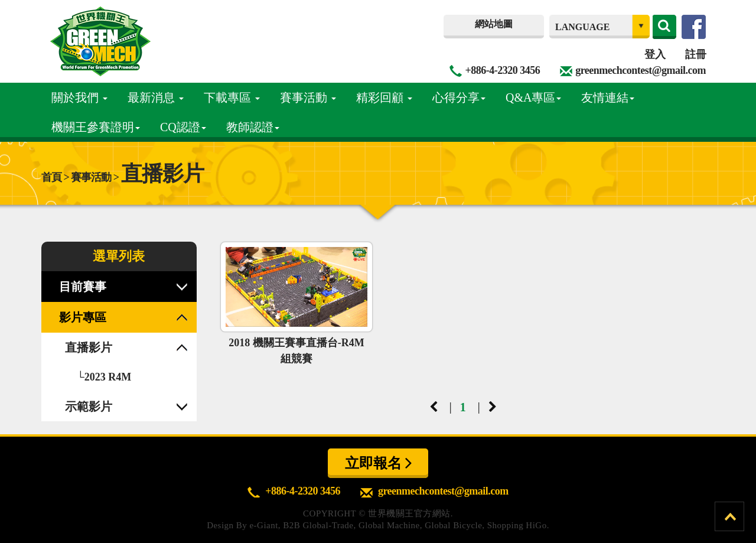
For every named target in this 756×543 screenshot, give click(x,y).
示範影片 (89, 407)
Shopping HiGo (517, 525)
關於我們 (79, 97)
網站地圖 (494, 24)
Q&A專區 (533, 97)
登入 (655, 54)
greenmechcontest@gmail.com (641, 70)
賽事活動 (308, 97)
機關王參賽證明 (96, 127)
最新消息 (156, 97)
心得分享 (459, 97)
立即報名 (378, 463)
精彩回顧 (384, 97)
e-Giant (263, 525)
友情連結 (608, 97)
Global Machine (389, 525)
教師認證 (253, 127)
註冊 (695, 54)
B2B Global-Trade (318, 525)
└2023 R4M (104, 377)
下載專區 (232, 97)
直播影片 (89, 347)
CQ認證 (183, 127)
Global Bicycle (453, 525)
